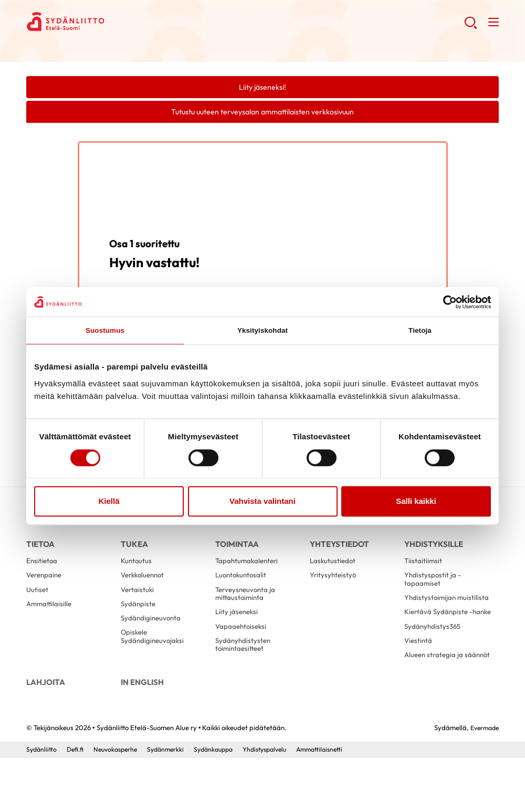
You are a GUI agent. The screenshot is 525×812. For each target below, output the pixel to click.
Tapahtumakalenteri (249, 571)
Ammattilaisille (50, 619)
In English (141, 731)
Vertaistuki (138, 603)
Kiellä (109, 503)
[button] (469, 27)
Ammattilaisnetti (340, 803)
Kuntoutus (137, 571)
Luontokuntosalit (243, 587)
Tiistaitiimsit (424, 571)
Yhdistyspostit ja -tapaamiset (433, 592)
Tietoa (39, 549)
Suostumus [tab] (105, 331)
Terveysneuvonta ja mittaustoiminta (247, 608)
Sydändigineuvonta (152, 635)
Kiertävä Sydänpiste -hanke (440, 641)
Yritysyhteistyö (334, 587)
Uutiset (38, 603)
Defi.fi (77, 803)
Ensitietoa (43, 571)
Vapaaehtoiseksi (242, 644)
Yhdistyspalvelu (281, 803)
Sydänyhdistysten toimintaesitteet (244, 664)
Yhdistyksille (433, 549)
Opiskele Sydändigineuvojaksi (154, 655)
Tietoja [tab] (420, 331)
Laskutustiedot (334, 571)
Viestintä (419, 678)
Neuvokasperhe (120, 803)
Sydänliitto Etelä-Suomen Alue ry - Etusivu (110, 24)
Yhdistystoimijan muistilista (431, 616)
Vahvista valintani (262, 503)
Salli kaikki (416, 503)
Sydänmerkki (174, 803)
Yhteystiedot (338, 549)
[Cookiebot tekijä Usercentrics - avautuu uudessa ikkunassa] (445, 301)
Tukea (133, 549)
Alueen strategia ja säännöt (435, 698)
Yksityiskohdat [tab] (262, 331)
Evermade (483, 782)
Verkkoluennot (145, 587)
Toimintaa (235, 549)
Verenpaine (46, 587)
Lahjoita (44, 731)
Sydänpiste (139, 619)
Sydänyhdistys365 (434, 662)
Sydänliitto (42, 803)
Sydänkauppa (225, 803)
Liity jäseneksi (238, 628)
